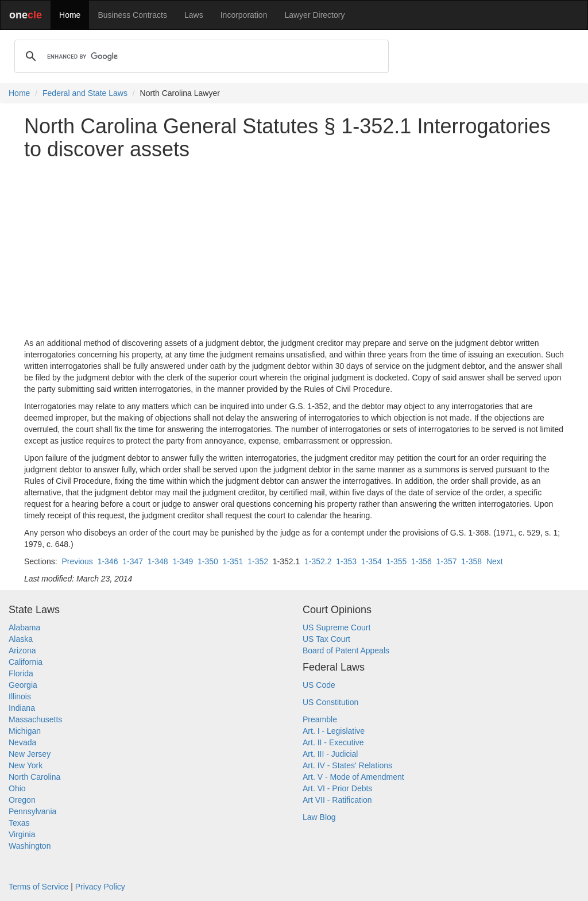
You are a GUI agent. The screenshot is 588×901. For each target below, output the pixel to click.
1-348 (158, 561)
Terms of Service (38, 887)
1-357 (447, 561)
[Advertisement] (294, 249)
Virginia (22, 834)
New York (26, 765)
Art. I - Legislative (334, 731)
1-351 (233, 561)
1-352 (258, 561)
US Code (319, 685)
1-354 (372, 561)
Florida (21, 673)
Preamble (320, 719)
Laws (194, 15)
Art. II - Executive (333, 742)
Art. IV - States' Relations (347, 765)
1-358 (471, 561)
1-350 (208, 561)
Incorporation (244, 15)
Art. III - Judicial (330, 754)
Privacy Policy (100, 887)
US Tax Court (326, 639)
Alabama (24, 627)
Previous (77, 561)
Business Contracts (132, 15)
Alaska (21, 639)
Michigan (25, 731)
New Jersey (30, 754)
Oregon (22, 800)
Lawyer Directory (314, 15)
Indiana (22, 708)
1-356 (421, 561)
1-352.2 (318, 561)
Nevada (22, 742)
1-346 (108, 561)
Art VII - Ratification (337, 800)
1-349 (183, 561)
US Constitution (330, 702)
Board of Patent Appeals (346, 650)
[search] (200, 56)
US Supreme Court (336, 627)
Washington (30, 846)
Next (495, 561)
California (26, 662)
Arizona (22, 650)
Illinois (20, 696)
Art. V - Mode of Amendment (353, 777)
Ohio (17, 788)
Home (70, 15)
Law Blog (319, 817)
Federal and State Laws (85, 93)
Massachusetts (35, 719)
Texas (19, 823)
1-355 (397, 561)
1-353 (346, 561)
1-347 (133, 561)
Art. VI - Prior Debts (337, 788)
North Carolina (34, 777)
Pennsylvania (32, 811)
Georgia (23, 685)
